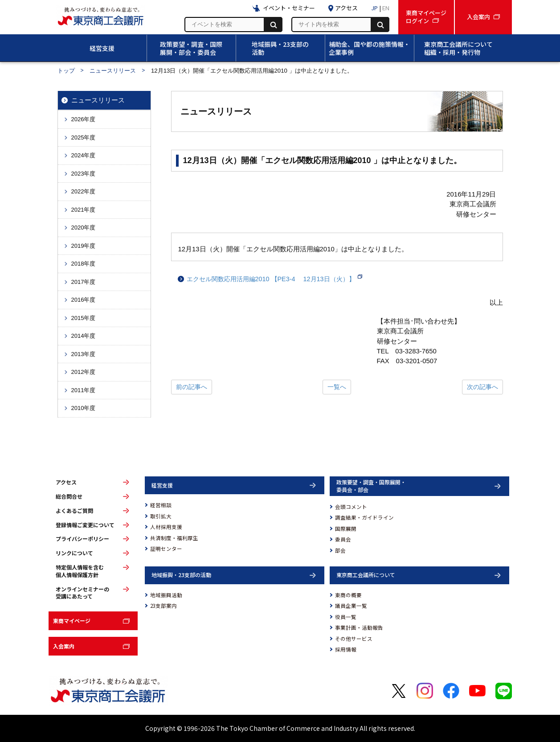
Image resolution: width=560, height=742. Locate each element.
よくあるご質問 (74, 511)
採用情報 (346, 649)
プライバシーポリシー (82, 539)
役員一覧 (346, 617)
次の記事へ (482, 387)
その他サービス (354, 639)
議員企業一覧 (351, 606)
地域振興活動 (166, 595)
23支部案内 (164, 606)
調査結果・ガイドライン (364, 517)
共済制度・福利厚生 (174, 538)
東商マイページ (72, 621)
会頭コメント (351, 507)
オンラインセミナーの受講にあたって (82, 593)
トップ (66, 71)
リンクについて (74, 553)
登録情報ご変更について (85, 525)
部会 (340, 550)
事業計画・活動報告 (359, 627)
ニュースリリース (113, 71)
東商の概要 (348, 595)
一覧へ (337, 387)
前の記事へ (192, 387)
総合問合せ (69, 496)
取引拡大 (161, 516)
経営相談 (161, 505)
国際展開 (346, 529)
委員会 (343, 539)
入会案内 (64, 646)
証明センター (166, 549)
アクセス (66, 482)
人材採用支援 (166, 527)
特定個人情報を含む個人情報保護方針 (80, 571)
